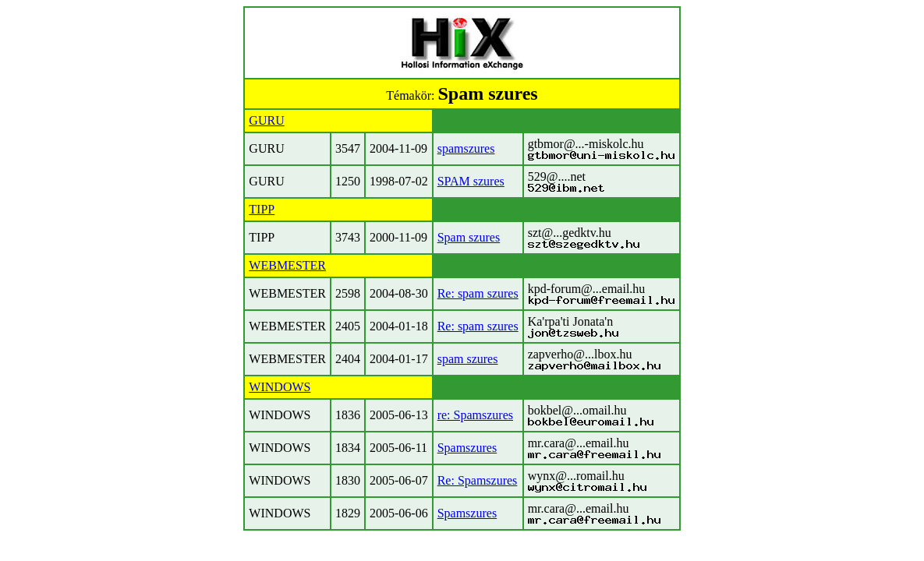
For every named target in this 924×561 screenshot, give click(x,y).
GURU (266, 120)
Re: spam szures (478, 293)
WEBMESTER (287, 265)
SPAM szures (471, 181)
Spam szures (469, 237)
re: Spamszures (475, 415)
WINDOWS (280, 387)
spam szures (468, 359)
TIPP (262, 209)
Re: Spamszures (478, 480)
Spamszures (467, 448)
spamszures (466, 148)
